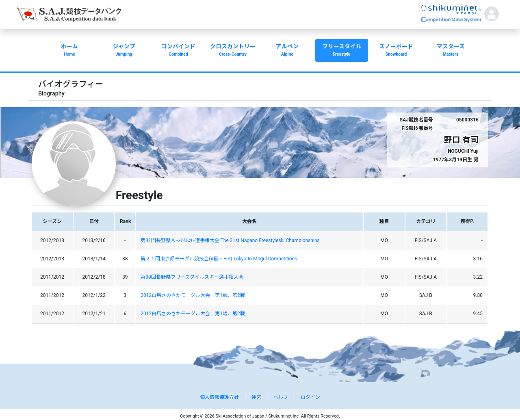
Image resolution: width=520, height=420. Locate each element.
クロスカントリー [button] (233, 51)
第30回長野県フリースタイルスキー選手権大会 (192, 277)
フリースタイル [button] (342, 51)
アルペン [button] (287, 51)
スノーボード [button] (396, 51)
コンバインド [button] (178, 51)
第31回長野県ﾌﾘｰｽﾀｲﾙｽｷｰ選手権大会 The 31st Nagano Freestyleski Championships (230, 240)
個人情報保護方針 (219, 397)
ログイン (310, 397)
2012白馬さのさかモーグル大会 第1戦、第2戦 (193, 295)
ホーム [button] (69, 51)
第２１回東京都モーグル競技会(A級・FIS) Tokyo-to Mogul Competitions (219, 259)
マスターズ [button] (451, 51)
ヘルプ (281, 397)
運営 (256, 397)
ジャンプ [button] (124, 51)
